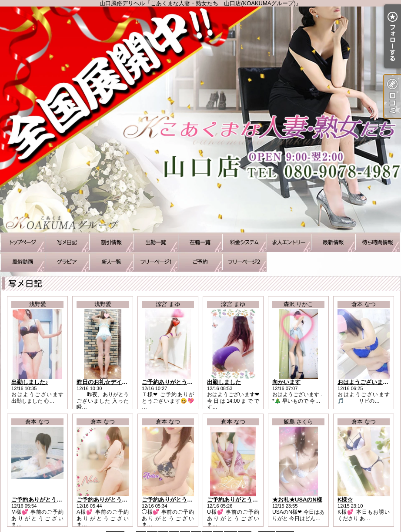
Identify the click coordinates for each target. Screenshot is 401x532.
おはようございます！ (366, 382)
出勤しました (224, 382)
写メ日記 (67, 242)
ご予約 (200, 262)
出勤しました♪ (30, 382)
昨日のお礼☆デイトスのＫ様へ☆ (119, 382)
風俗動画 (23, 262)
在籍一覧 (200, 242)
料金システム (244, 242)
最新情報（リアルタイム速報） (333, 242)
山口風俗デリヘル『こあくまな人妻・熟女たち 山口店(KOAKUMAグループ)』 (200, 120)
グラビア (67, 262)
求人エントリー (289, 242)
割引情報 (111, 242)
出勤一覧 (156, 242)
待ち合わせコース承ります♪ (156, 262)
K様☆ (345, 500)
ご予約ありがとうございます (179, 382)
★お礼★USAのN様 (297, 500)
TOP (23, 242)
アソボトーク (244, 262)
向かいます (286, 382)
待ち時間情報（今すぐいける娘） (378, 242)
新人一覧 (111, 262)
